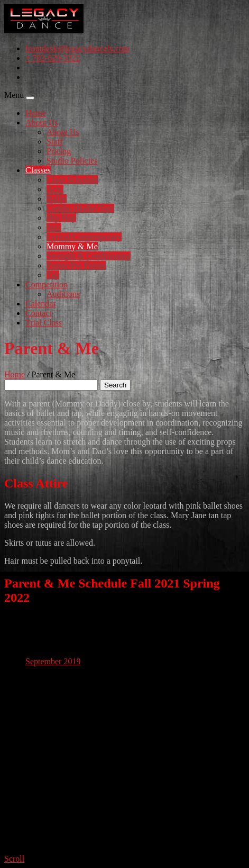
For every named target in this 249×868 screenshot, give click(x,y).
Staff (55, 142)
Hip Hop (61, 218)
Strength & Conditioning (89, 256)
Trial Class (44, 323)
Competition (47, 284)
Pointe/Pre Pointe (76, 265)
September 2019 (53, 661)
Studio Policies (72, 161)
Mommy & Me (72, 246)
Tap (53, 275)
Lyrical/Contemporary (84, 237)
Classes (38, 170)
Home (36, 113)
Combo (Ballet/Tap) (80, 208)
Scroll (14, 859)
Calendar (41, 304)
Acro (55, 189)
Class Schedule (72, 180)
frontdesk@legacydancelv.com (77, 48)
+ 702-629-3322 (53, 58)
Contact (39, 313)
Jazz (54, 227)
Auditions (63, 294)
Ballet (57, 199)
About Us (42, 123)
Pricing (59, 151)
